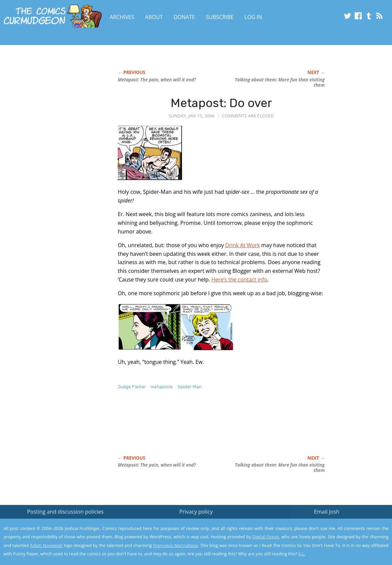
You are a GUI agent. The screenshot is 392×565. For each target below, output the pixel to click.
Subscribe (220, 17)
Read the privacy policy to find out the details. (332, 523)
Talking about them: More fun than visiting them (280, 82)
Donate (184, 17)
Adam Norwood (46, 545)
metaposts (162, 387)
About (154, 17)
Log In (253, 17)
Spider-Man (190, 387)
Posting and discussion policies (65, 512)
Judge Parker (132, 387)
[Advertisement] (239, 430)
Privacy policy (196, 512)
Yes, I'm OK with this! (335, 540)
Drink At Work (243, 245)
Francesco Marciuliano (175, 545)
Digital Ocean (266, 537)
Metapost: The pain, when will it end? (157, 80)
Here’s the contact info (239, 279)
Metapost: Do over (221, 103)
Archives (122, 17)
